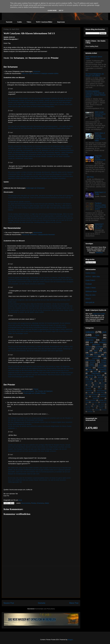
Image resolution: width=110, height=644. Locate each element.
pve (104, 332)
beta (97, 335)
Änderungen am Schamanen (35, 188)
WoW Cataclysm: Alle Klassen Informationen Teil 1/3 (29, 33)
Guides (20, 22)
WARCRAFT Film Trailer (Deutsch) (99, 226)
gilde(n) (104, 372)
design (90, 385)
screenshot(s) (91, 338)
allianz (96, 351)
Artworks (88, 389)
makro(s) (97, 410)
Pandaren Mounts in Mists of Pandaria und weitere (100, 206)
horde (97, 349)
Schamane (37, 71)
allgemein (90, 340)
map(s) (100, 353)
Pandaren (88, 406)
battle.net (92, 370)
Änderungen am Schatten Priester (35, 393)
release (88, 349)
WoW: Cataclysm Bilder (44, 22)
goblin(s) (96, 344)
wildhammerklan (91, 400)
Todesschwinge (102, 391)
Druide (91, 353)
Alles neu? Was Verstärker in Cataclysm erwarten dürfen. (40, 73)
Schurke (92, 366)
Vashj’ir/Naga (102, 368)
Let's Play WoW (99, 404)
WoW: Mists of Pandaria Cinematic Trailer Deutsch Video (100, 137)
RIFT (95, 406)
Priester (36, 389)
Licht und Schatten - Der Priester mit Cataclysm (37, 391)
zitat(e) (47, 503)
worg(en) (103, 342)
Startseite (9, 22)
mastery (96, 383)
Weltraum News (91, 291)
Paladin (104, 356)
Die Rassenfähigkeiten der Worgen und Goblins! (95, 75)
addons (101, 408)
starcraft (100, 377)
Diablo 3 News (91, 288)
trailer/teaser (96, 373)
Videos (29, 22)
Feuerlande (103, 402)
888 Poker (90, 177)
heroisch (93, 362)
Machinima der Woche (94, 375)
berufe (91, 377)
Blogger (70, 640)
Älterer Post (74, 603)
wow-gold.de (90, 302)
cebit (89, 393)
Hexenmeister (38, 233)
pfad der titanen (99, 385)
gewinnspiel (89, 410)
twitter (88, 379)
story (105, 351)
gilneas (101, 366)
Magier (92, 364)
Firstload (89, 284)
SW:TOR (100, 381)
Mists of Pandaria (98, 379)
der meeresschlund (92, 395)
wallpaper (90, 412)
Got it (61, 11)
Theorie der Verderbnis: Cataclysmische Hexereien (38, 235)
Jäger (87, 355)
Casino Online (90, 273)
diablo (95, 372)
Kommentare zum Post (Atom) (45, 609)
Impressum (61, 22)
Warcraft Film (90, 408)
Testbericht (89, 391)
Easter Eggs (94, 402)
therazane (96, 398)
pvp (92, 342)
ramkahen (103, 396)
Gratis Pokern (90, 280)
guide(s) (99, 347)
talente (96, 387)
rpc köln (88, 387)
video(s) (90, 332)
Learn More (52, 11)
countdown (96, 358)
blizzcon (88, 368)
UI (106, 375)
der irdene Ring (99, 393)
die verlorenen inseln (96, 355)
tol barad (104, 410)
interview (88, 383)
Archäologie (89, 381)
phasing (94, 396)
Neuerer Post (9, 603)
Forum (90, 404)
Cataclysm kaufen (99, 314)
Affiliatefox (99, 253)
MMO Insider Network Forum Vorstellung (100, 114)
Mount (100, 389)
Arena (102, 387)
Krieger (104, 362)
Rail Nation (101, 406)
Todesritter (97, 355)
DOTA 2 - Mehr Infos (93, 277)
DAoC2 (88, 299)
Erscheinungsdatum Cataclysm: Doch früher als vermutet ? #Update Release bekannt (96, 94)
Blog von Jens (90, 295)
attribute (104, 383)
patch (104, 340)
